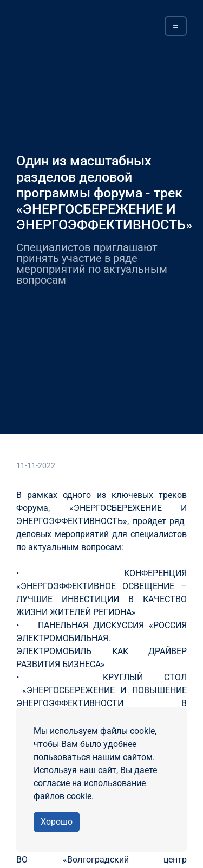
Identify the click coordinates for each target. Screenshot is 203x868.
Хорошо (57, 822)
